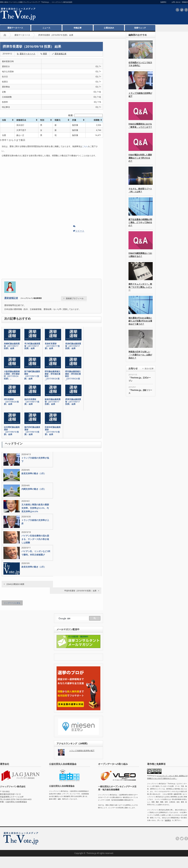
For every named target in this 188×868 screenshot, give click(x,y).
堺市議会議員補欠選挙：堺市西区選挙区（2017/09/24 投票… (73, 376)
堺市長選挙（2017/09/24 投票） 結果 (11, 402)
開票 (45, 54)
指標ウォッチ (140, 28)
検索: (85, 115)
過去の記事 (149, 368)
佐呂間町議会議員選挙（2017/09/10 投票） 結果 (12, 431)
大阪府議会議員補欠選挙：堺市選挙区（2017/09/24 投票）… (12, 375)
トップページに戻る (12, 603)
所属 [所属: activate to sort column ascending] (74, 120)
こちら (85, 146)
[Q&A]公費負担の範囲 (15, 584)
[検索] (73, 619)
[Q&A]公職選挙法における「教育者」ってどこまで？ (140, 125)
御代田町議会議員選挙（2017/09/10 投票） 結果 (32, 431)
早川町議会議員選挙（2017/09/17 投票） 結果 (32, 346)
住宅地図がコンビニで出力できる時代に (140, 64)
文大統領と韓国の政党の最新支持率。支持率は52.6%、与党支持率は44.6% (35, 508)
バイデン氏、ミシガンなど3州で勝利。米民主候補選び (36, 553)
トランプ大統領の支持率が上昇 (35, 522)
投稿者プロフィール (75, 298)
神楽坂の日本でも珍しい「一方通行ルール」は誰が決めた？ (140, 355)
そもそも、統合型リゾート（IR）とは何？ (140, 190)
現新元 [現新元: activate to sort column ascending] (58, 120)
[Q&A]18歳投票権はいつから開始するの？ (140, 255)
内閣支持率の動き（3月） (34, 489)
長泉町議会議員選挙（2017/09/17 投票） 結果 (73, 346)
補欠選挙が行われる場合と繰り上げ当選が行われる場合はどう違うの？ (140, 321)
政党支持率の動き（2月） (34, 567)
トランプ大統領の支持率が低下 (35, 460)
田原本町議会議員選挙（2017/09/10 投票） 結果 (53, 431)
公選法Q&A (109, 28)
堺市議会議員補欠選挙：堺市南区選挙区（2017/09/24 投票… (52, 376)
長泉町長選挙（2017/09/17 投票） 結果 (52, 346)
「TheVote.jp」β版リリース (140, 392)
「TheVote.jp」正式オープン (140, 379)
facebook (186, 10)
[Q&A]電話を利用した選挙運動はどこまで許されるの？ (140, 158)
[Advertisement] (91, 15)
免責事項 (168, 820)
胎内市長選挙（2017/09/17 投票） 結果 (32, 402)
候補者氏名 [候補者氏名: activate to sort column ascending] (21, 120)
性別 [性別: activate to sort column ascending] (42, 120)
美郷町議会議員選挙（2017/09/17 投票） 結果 (12, 346)
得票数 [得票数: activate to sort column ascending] (97, 120)
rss (177, 10)
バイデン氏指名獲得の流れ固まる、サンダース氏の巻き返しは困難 (35, 539)
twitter (182, 10)
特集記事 (78, 28)
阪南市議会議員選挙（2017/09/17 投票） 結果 (53, 402)
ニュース (46, 28)
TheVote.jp (91, 853)
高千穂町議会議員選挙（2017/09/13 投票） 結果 (32, 375)
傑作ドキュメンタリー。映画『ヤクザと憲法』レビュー (140, 287)
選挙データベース (15, 28)
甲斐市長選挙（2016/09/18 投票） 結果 (80, 591)
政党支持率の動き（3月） (34, 473)
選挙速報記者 (60, 54)
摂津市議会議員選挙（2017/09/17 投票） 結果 (73, 402)
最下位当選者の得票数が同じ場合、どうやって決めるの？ (140, 222)
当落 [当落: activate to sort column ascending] (4, 120)
